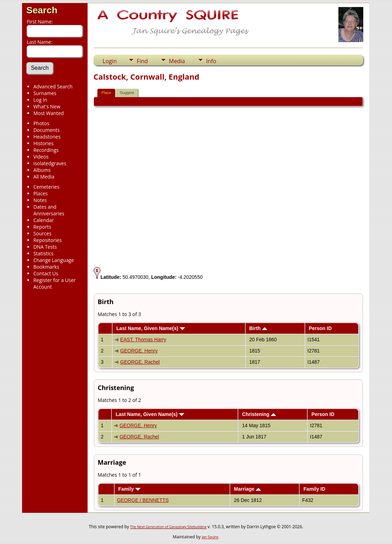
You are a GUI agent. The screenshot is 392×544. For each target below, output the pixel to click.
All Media (44, 177)
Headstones (47, 137)
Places (40, 193)
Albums (42, 170)
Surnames (45, 93)
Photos (41, 123)
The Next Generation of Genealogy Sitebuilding (168, 527)
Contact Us (46, 273)
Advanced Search (53, 86)
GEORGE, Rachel (140, 362)
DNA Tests (45, 247)
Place (106, 93)
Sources (42, 233)
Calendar (44, 220)
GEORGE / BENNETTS (143, 500)
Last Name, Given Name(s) (151, 328)
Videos (41, 157)
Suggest (127, 93)
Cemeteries (46, 187)
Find (142, 61)
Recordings (46, 150)
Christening (259, 414)
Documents (46, 130)
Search (42, 10)
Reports (42, 227)
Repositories (47, 240)
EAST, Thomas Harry (143, 340)
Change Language (54, 260)
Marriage (247, 489)
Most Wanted (49, 113)
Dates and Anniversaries (49, 210)
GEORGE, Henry (139, 351)
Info (211, 61)
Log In (40, 100)
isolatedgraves (50, 163)
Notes (40, 200)
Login (110, 61)
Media (177, 61)
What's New (47, 106)
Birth (258, 328)
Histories (43, 143)
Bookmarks (46, 267)
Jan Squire (210, 537)
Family (129, 489)
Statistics (43, 253)
